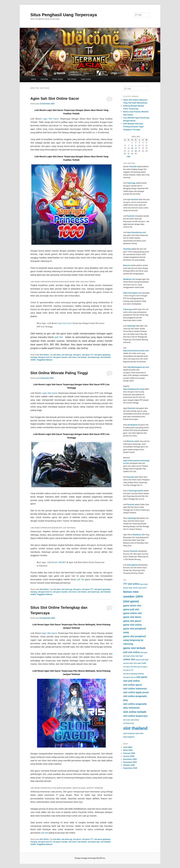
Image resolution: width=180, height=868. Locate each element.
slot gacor (77, 355)
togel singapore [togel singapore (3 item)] (129, 737)
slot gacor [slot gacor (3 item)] (144, 667)
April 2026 (128, 747)
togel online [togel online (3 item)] (139, 733)
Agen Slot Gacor (49, 633)
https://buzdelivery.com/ (136, 232)
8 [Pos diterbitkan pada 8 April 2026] (132, 146)
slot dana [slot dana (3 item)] (126, 667)
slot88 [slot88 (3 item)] (144, 663)
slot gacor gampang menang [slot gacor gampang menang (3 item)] (133, 674)
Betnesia (127, 265)
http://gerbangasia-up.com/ (138, 367)
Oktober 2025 (129, 765)
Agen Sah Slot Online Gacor (55, 98)
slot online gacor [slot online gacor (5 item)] (133, 685)
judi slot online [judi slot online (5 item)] (131, 652)
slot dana (57, 355)
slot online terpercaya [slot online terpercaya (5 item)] (135, 716)
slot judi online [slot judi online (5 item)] (131, 681)
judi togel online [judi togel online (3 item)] (129, 656)
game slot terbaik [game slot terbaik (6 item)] (134, 648)
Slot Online (72, 79)
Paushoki (133, 167)
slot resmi (72, 357)
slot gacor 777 (88, 355)
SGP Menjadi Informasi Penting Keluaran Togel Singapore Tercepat (133, 127)
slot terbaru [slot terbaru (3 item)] (135, 720)
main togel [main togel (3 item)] (139, 656)
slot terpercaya (94, 357)
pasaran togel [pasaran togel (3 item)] (128, 663)
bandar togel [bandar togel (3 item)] (128, 588)
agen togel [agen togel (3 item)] (144, 584)
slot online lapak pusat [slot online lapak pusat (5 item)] (136, 692)
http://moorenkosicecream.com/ (136, 351)
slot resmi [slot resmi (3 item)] (127, 720)
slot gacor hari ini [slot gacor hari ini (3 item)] (129, 677)
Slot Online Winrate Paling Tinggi (59, 373)
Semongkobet (132, 565)
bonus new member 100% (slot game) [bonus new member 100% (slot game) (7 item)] (133, 596)
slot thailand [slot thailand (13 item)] (135, 728)
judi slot (59, 337)
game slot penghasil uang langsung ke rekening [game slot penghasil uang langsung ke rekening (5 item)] (135, 640)
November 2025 (130, 762)
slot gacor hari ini (45, 357)
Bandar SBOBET (59, 562)
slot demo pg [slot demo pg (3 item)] (135, 667)
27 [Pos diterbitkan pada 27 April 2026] (125, 154)
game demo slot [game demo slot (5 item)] (132, 606)
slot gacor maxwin (60, 357)
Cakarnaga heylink (136, 491)
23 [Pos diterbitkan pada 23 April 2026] (136, 151)
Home (34, 79)
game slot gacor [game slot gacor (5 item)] (132, 621)
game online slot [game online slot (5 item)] (132, 613)
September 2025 (130, 768)
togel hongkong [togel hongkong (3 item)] (129, 733)
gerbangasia (132, 425)
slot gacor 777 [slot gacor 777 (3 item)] (128, 670)
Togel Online (86, 79)
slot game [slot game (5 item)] (142, 677)
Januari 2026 (129, 756)
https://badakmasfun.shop (134, 389)
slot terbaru (82, 357)
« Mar (128, 157)
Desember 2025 (130, 759)
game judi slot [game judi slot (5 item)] (131, 609)
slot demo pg (67, 355)
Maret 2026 (128, 750)
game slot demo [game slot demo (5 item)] (132, 617)
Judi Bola (44, 79)
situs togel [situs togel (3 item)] (137, 663)
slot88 (33, 360)
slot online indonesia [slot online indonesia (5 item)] (135, 689)
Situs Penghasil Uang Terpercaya (64, 15)
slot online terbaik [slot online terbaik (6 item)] (135, 712)
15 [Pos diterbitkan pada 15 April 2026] (132, 148)
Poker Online (58, 79)
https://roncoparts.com (132, 293)
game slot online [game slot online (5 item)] (132, 625)
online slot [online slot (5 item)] (129, 659)
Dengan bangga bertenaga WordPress (90, 858)
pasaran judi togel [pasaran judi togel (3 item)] (142, 660)
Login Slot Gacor (51, 119)
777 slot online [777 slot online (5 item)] (131, 584)
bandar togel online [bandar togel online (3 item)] (140, 588)
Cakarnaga (131, 183)
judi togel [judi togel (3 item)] (144, 652)
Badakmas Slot (139, 535)
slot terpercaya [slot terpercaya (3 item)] (129, 723)
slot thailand (106, 357)
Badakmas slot (129, 279)
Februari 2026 (129, 753)
